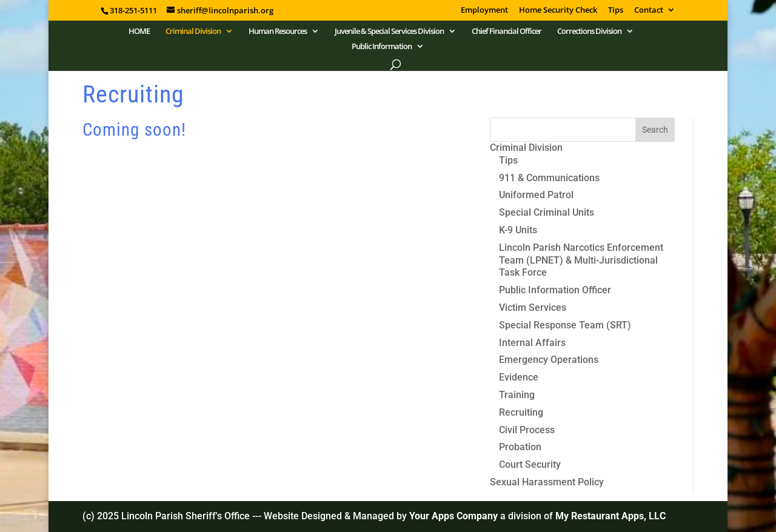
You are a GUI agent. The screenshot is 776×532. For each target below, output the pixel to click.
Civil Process (527, 430)
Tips (616, 11)
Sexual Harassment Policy (547, 482)
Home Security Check (558, 11)
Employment (484, 11)
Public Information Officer (555, 290)
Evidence (519, 377)
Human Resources (278, 32)
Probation (520, 447)
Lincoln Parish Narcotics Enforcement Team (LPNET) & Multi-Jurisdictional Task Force (581, 260)
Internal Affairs (532, 343)
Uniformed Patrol (536, 195)
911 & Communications (549, 178)
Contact (649, 11)
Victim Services (533, 308)
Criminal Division (193, 32)
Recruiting (521, 412)
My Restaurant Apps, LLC (610, 516)
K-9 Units (518, 230)
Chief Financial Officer (507, 32)
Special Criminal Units (547, 212)
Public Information (382, 47)
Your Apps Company (455, 516)
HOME (139, 32)
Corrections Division (589, 32)
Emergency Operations (549, 360)
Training (517, 395)
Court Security (530, 464)
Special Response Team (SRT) (565, 325)
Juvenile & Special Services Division (389, 32)
